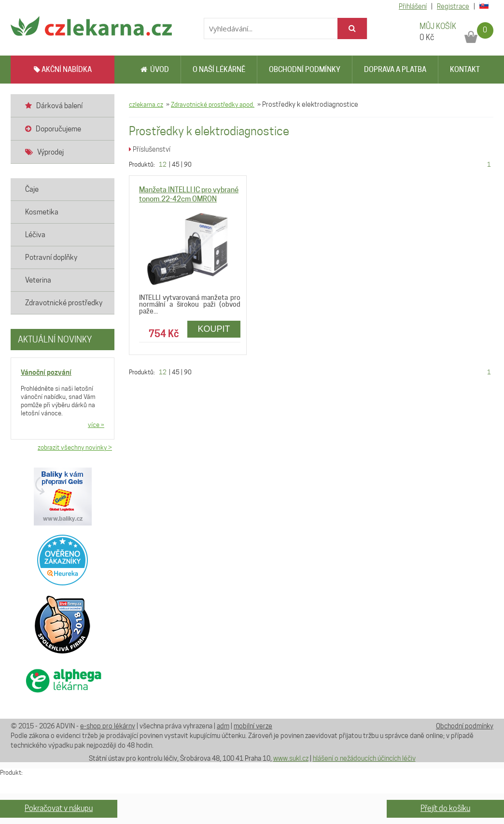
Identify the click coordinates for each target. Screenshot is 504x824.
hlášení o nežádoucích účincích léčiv (364, 758)
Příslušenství (150, 149)
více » (96, 425)
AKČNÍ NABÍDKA (63, 70)
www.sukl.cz (291, 758)
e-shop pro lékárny (108, 726)
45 (176, 164)
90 (188, 164)
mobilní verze (253, 726)
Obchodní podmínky (305, 70)
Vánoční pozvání (46, 372)
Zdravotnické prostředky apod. (213, 104)
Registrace (453, 6)
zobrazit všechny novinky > (75, 447)
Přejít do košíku (445, 808)
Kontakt (465, 70)
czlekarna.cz (146, 104)
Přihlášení (413, 6)
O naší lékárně (219, 70)
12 (163, 164)
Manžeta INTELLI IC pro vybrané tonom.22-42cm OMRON (189, 194)
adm (223, 726)
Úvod (155, 70)
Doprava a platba (395, 70)
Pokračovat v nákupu (59, 808)
